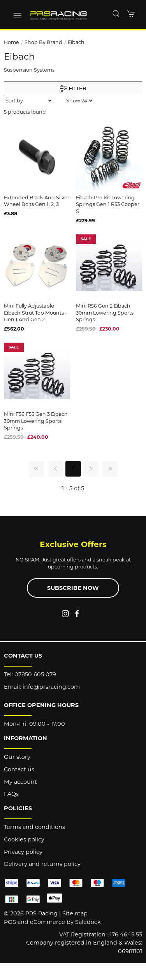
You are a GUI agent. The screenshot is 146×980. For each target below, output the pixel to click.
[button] (18, 16)
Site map (75, 913)
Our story (17, 757)
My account (20, 782)
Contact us (19, 769)
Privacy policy (23, 852)
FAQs (11, 794)
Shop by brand (43, 42)
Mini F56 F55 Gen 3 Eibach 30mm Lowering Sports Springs (36, 421)
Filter (73, 89)
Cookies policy (24, 839)
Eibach (76, 42)
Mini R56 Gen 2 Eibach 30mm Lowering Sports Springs (105, 313)
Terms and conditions (34, 827)
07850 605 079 (35, 674)
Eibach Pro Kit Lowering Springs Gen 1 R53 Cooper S (108, 204)
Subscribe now (73, 588)
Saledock (88, 922)
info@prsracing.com (51, 687)
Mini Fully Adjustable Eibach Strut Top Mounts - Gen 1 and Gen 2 (35, 313)
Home (11, 42)
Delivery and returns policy (42, 864)
